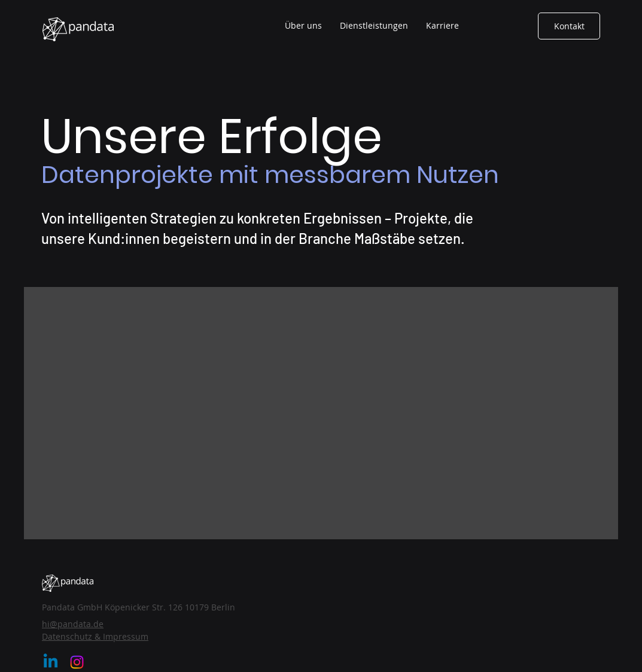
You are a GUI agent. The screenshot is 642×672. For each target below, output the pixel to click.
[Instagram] (77, 662)
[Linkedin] (51, 662)
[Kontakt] (569, 26)
